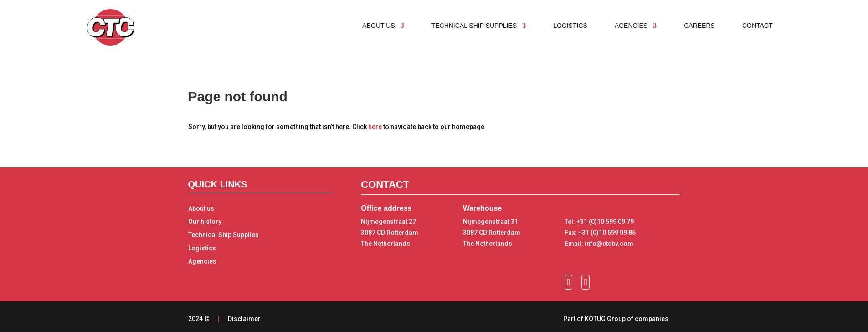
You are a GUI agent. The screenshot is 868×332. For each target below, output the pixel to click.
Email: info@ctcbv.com (599, 244)
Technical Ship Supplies (223, 235)
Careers (699, 26)
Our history (205, 222)
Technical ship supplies (474, 26)
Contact (758, 26)
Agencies (631, 26)
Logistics (570, 26)
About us (378, 26)
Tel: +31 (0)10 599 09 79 (599, 222)
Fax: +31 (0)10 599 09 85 (600, 233)
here (375, 127)
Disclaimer (244, 319)
